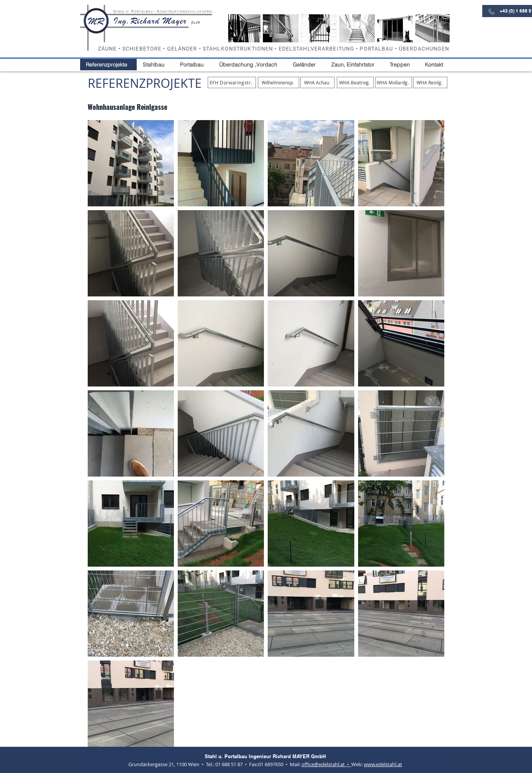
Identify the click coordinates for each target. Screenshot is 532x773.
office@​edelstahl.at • (326, 764)
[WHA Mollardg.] (394, 82)
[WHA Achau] (317, 82)
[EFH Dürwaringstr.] (232, 82)
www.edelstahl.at (383, 764)
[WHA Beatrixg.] (355, 82)
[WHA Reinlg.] (430, 82)
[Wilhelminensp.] (279, 82)
